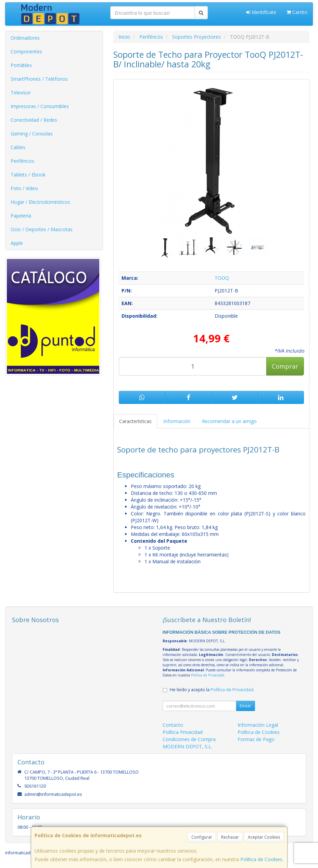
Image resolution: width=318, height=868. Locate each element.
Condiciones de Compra (189, 739)
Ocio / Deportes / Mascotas (42, 229)
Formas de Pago (256, 739)
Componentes (26, 51)
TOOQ (222, 278)
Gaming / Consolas (32, 134)
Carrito (297, 12)
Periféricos (22, 161)
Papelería (21, 216)
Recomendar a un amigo (229, 421)
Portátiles (21, 65)
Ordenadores (25, 38)
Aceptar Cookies (264, 837)
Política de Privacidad (208, 675)
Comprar (285, 366)
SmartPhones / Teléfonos (39, 79)
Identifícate (261, 12)
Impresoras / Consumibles (40, 106)
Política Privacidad (183, 732)
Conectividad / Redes (34, 120)
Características (135, 421)
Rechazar (230, 837)
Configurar (202, 837)
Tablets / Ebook (28, 175)
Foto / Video (24, 188)
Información (177, 421)
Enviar (245, 706)
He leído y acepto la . (212, 690)
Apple (17, 243)
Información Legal (258, 725)
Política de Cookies (261, 859)
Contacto (173, 725)
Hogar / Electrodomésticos (40, 202)
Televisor (21, 93)
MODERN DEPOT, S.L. (187, 746)
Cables (18, 147)
